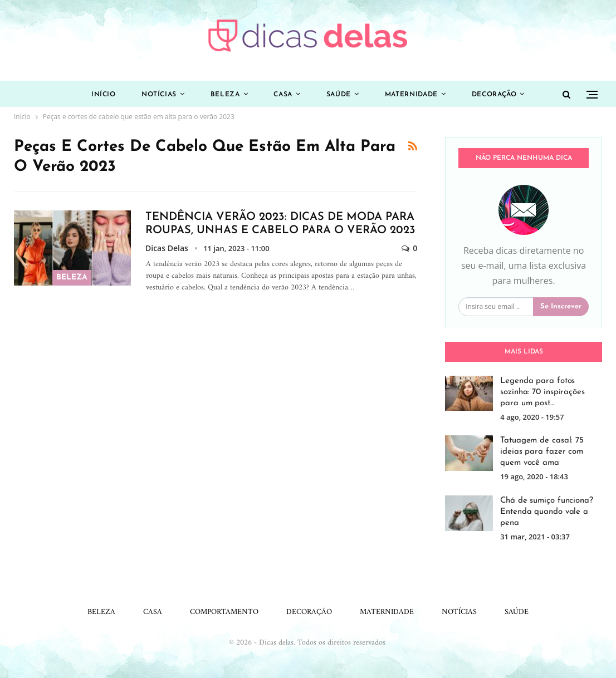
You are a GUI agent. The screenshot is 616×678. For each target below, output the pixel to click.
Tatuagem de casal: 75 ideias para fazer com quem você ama (542, 452)
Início (104, 95)
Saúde (339, 95)
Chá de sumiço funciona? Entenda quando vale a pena (547, 512)
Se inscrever (561, 306)
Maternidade (411, 95)
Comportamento (224, 612)
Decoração (494, 95)
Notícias (159, 95)
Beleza (225, 95)
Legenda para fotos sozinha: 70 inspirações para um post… (542, 392)
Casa (283, 95)
